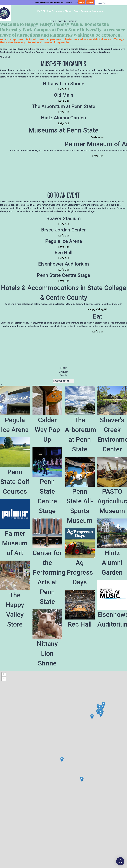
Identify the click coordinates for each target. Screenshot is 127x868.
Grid (61, 372)
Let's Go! (63, 89)
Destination (97, 137)
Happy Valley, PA (97, 309)
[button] (103, 707)
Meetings (50, 2)
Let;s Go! (64, 123)
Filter (63, 368)
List (66, 372)
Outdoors (66, 2)
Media (43, 2)
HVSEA (74, 2)
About (37, 2)
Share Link (5, 57)
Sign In (81, 2)
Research (58, 2)
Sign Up (90, 2)
